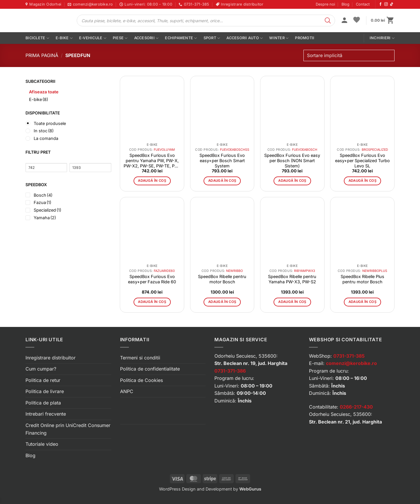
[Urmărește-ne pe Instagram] (386, 4)
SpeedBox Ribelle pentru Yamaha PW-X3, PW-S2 (292, 279)
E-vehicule (93, 38)
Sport (212, 38)
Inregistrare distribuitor (51, 358)
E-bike (64, 38)
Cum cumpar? (41, 369)
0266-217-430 (356, 407)
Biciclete (37, 38)
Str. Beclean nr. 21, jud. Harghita (345, 422)
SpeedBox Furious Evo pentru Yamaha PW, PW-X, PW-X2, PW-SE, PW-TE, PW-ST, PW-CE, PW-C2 (152, 161)
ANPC (127, 391)
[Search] (328, 20)
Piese (120, 38)
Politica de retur (43, 380)
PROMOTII (305, 38)
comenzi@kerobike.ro (351, 363)
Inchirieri (382, 38)
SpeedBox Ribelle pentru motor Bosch (222, 279)
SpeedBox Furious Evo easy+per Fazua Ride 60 (152, 279)
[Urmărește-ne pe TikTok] (392, 4)
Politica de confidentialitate (150, 369)
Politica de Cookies (141, 380)
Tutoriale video (42, 444)
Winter (279, 38)
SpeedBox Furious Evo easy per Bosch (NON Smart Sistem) (292, 161)
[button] (344, 21)
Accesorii (146, 38)
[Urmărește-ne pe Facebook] (380, 4)
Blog (345, 4)
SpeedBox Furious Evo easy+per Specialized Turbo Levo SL (362, 161)
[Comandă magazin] (349, 55)
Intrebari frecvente (46, 414)
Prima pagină (42, 55)
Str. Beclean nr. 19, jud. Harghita (251, 363)
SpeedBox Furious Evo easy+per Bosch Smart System (222, 161)
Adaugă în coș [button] (152, 181)
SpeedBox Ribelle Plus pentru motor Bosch (362, 279)
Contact (363, 4)
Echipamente (181, 38)
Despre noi (325, 4)
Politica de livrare (45, 391)
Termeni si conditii (140, 358)
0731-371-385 (349, 356)
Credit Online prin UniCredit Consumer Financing (68, 429)
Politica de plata (43, 403)
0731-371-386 (230, 371)
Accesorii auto (245, 38)
